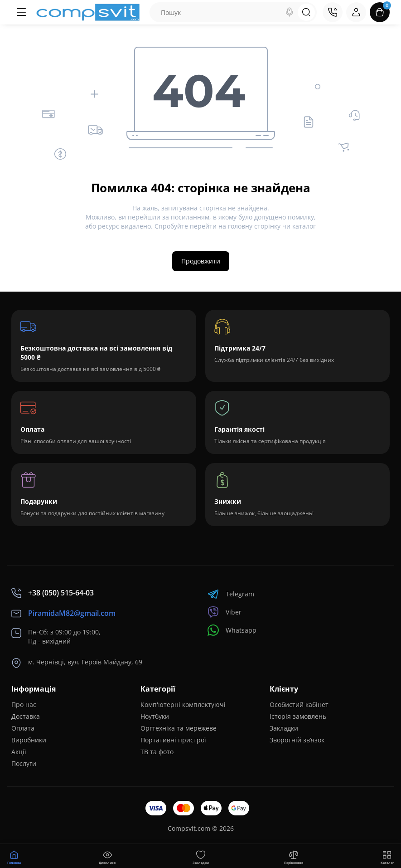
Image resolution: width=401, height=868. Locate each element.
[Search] (290, 12)
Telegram (231, 594)
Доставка (26, 716)
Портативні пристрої (173, 740)
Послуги (24, 763)
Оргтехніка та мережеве (179, 728)
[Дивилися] (107, 856)
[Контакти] (333, 12)
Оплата (23, 728)
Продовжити (201, 261)
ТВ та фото (157, 752)
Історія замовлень (298, 716)
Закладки (284, 728)
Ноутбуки (155, 716)
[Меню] (21, 12)
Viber (225, 612)
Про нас (24, 705)
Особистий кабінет (299, 705)
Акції (19, 752)
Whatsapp (232, 630)
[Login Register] (356, 12)
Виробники (29, 740)
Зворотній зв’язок (297, 740)
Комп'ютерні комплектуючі (183, 705)
